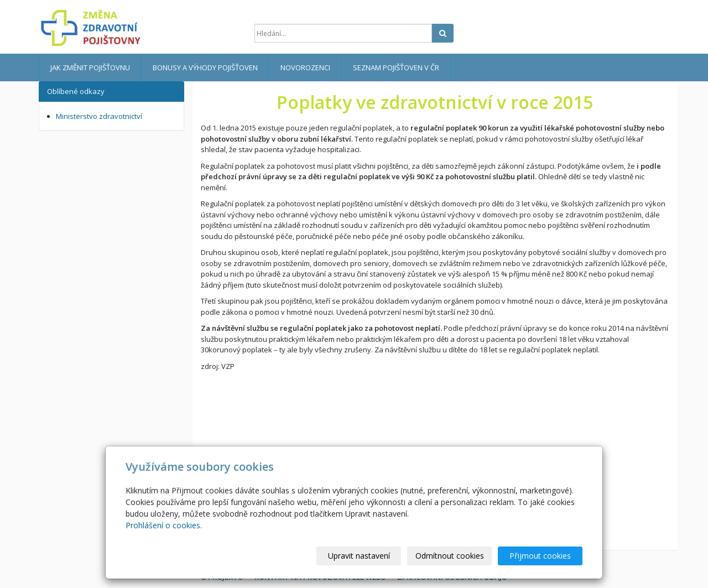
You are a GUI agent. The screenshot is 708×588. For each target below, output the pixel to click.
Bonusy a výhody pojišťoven (205, 67)
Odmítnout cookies (450, 556)
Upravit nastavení (359, 556)
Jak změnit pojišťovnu (90, 67)
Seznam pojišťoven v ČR (396, 67)
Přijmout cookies (540, 556)
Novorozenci (305, 67)
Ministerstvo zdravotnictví (99, 116)
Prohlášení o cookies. (164, 525)
